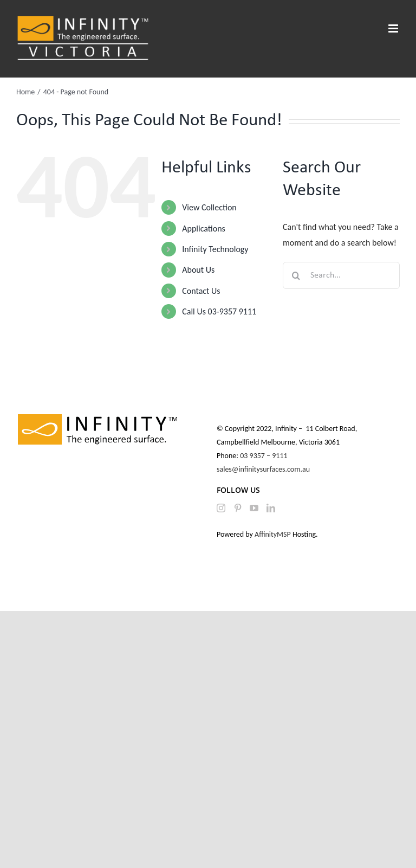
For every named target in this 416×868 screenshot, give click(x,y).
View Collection (209, 207)
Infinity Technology (215, 249)
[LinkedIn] (271, 508)
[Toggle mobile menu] (394, 28)
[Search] (296, 275)
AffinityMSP (273, 534)
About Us (198, 270)
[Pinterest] (238, 508)
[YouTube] (254, 508)
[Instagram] (221, 508)
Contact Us (201, 291)
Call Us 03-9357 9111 (219, 311)
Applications (204, 229)
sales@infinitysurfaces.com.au (263, 469)
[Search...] (341, 275)
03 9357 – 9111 (265, 456)
